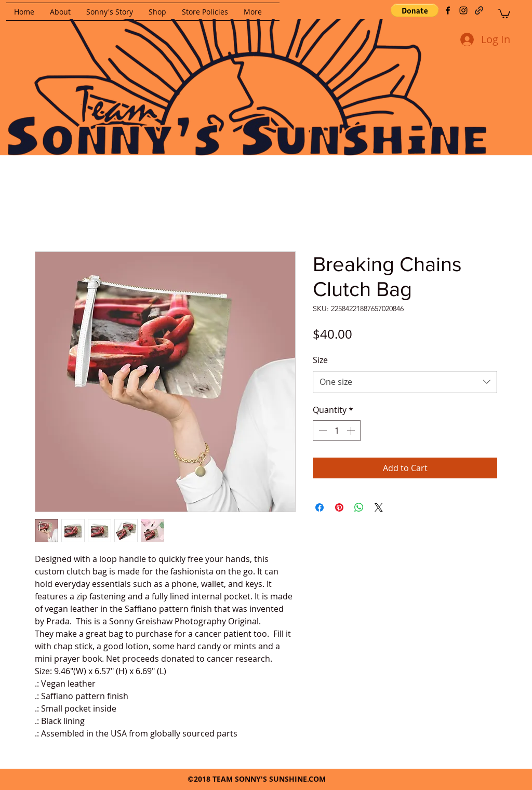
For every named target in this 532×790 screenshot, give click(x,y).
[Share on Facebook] (320, 507)
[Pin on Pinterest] (339, 507)
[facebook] (448, 10)
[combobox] (405, 382)
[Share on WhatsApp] (359, 507)
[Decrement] (322, 431)
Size (320, 360)
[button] (415, 10)
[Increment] (352, 431)
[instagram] (463, 10)
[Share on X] (379, 507)
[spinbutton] (337, 431)
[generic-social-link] (479, 10)
